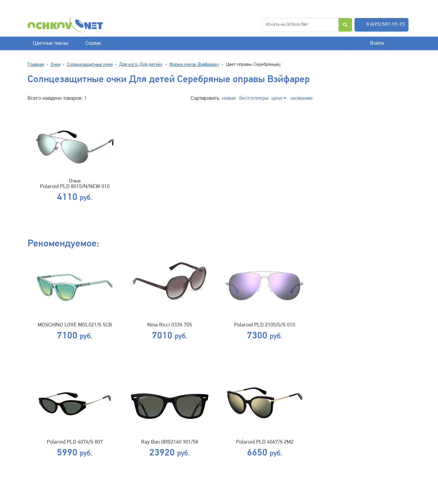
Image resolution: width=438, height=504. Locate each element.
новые (229, 98)
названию (301, 98)
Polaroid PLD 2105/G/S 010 (265, 325)
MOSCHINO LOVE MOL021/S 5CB (75, 325)
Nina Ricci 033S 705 (170, 325)
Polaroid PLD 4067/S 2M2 (265, 442)
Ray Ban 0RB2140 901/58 (170, 442)
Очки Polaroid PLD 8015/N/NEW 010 (75, 184)
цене (277, 98)
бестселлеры (254, 98)
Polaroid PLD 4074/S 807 (75, 442)
